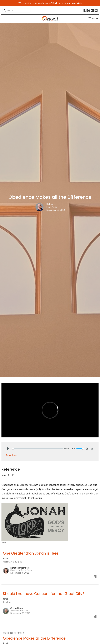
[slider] (37, 449)
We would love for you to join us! (50, 3)
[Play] (8, 449)
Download (12, 455)
